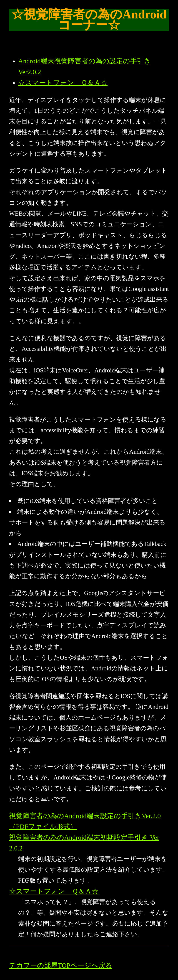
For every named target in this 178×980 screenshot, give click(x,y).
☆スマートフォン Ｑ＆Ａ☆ (63, 83)
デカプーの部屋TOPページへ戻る (61, 965)
